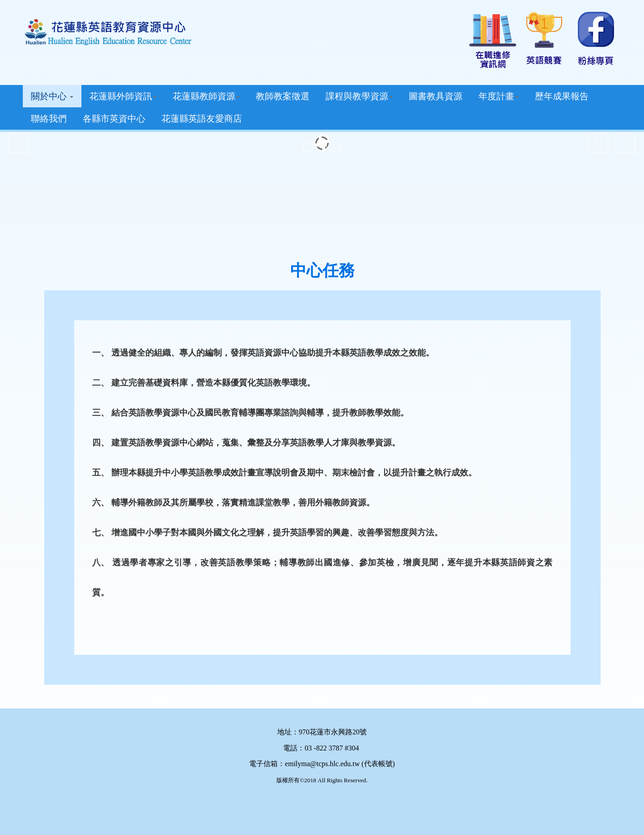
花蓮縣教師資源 (206, 96)
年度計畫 (499, 96)
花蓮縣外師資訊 (123, 96)
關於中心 (52, 96)
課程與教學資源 (359, 96)
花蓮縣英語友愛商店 (202, 119)
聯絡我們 (49, 119)
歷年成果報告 (562, 96)
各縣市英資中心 (114, 119)
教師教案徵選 (283, 96)
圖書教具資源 (436, 96)
